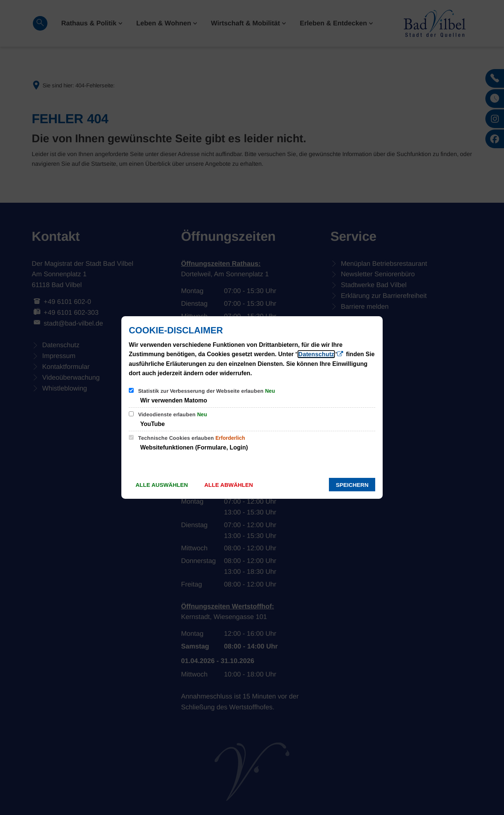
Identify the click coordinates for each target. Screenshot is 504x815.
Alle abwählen (228, 485)
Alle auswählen (162, 485)
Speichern (352, 485)
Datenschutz (316, 354)
